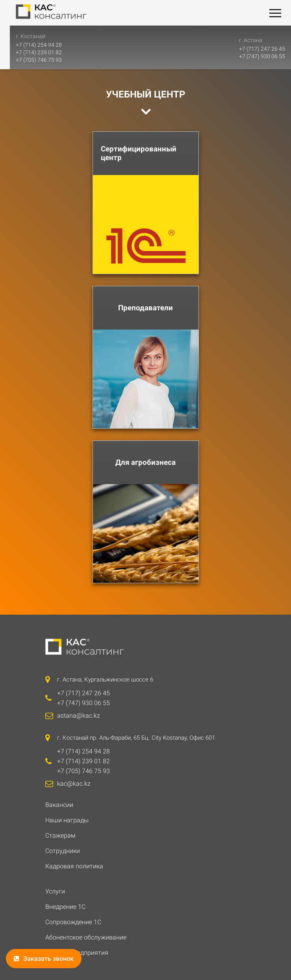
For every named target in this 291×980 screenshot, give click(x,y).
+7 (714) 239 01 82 (29, 52)
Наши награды (67, 820)
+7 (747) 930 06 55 (262, 56)
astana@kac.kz (79, 716)
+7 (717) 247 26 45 (262, 49)
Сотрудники (63, 851)
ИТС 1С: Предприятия (77, 953)
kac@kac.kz (74, 784)
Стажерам (60, 835)
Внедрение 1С (65, 907)
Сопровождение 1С (73, 922)
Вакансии (59, 805)
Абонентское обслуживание (86, 937)
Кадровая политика (74, 866)
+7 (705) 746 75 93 (29, 60)
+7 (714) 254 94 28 (29, 45)
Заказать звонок (44, 959)
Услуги (55, 891)
